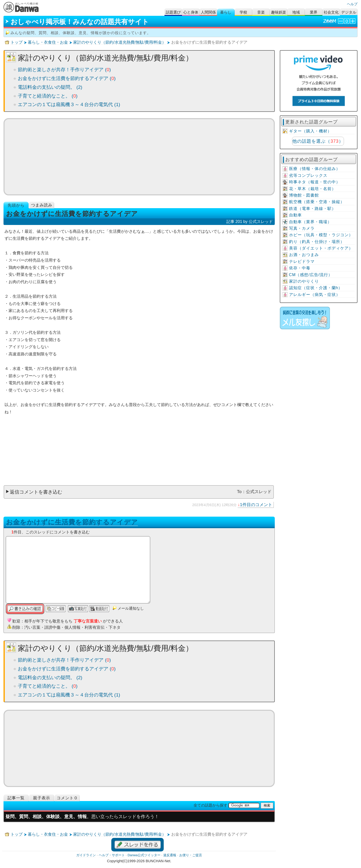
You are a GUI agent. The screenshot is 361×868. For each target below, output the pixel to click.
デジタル (349, 12)
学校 (243, 12)
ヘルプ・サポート (112, 855)
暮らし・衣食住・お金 (48, 42)
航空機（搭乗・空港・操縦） (317, 202)
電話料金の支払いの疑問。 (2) (50, 87)
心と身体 (191, 12)
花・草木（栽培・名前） (312, 189)
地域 (296, 12)
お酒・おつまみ (304, 255)
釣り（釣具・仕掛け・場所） (317, 242)
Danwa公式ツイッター (144, 855)
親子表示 (42, 798)
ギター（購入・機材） (310, 131)
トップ (17, 42)
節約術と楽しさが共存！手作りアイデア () (64, 70)
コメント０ (67, 798)
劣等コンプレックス (308, 175)
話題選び (173, 12)
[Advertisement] (139, 157)
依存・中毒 (300, 268)
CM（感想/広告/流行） (311, 275)
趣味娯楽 (279, 12)
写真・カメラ (302, 228)
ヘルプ (352, 4)
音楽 (261, 12)
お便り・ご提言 (191, 855)
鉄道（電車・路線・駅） (312, 209)
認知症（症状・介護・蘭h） (316, 288)
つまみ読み (42, 205)
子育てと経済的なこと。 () (48, 96)
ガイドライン (86, 855)
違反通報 (170, 855)
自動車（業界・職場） (310, 222)
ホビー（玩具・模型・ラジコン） (321, 235)
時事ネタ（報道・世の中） (315, 182)
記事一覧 (16, 798)
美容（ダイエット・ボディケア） (321, 248)
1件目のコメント (256, 505)
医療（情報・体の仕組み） (315, 169)
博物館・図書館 (304, 195)
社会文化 (331, 12)
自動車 (295, 215)
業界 (314, 12)
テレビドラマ (302, 261)
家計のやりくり (304, 281)
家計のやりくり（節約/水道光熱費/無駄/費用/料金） (120, 42)
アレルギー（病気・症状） (315, 295)
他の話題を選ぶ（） (318, 141)
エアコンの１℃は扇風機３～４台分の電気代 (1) (69, 104)
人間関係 (208, 12)
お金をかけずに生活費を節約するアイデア (72, 522)
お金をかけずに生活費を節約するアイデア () (67, 78)
